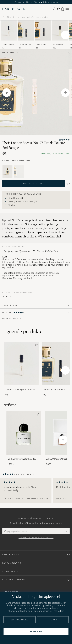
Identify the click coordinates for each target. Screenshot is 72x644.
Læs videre (58, 611)
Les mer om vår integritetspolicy (36, 538)
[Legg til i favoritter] (35, 345)
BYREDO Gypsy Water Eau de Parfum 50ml (21, 459)
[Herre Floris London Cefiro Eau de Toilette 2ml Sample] (43, 30)
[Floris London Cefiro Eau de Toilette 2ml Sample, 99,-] (43, 35)
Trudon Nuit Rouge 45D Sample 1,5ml (8, 44)
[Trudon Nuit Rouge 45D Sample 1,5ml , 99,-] (9, 35)
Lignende (23, 331)
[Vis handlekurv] (63, 9)
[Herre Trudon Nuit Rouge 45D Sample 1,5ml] (9, 30)
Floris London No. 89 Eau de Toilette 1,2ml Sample (25, 44)
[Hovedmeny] (67, 9)
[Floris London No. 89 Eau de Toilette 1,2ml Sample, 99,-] (26, 35)
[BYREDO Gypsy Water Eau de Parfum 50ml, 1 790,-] (24, 438)
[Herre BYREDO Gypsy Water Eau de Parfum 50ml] (24, 433)
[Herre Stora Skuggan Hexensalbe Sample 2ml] (60, 30)
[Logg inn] (54, 9)
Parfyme (15, 53)
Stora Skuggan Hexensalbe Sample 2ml (60, 44)
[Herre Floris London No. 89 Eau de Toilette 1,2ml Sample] (26, 30)
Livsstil (6, 53)
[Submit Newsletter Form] (66, 531)
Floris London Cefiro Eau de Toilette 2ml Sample (43, 44)
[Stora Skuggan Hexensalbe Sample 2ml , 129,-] (60, 35)
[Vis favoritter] (58, 9)
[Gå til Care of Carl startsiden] (13, 9)
